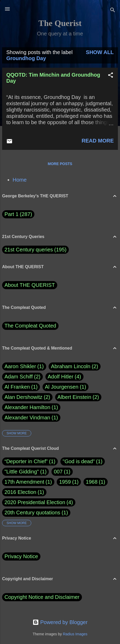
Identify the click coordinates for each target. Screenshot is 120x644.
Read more (98, 141)
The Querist (60, 23)
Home (20, 180)
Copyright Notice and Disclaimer (42, 597)
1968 (92, 482)
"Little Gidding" (22, 472)
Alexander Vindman (31, 418)
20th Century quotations (32, 513)
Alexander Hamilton (31, 407)
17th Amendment (24, 482)
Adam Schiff (22, 377)
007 (58, 472)
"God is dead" (79, 461)
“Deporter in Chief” (26, 461)
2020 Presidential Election (35, 502)
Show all (100, 52)
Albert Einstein (78, 397)
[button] (111, 76)
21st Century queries (29, 250)
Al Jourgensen (66, 387)
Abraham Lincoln (75, 366)
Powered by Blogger (60, 622)
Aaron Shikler (24, 366)
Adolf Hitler (64, 377)
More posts (60, 164)
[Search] (113, 11)
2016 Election (20, 492)
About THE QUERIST (30, 285)
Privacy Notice (21, 556)
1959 (65, 482)
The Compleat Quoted (30, 326)
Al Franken (21, 387)
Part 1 (18, 214)
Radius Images (75, 634)
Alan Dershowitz (27, 397)
